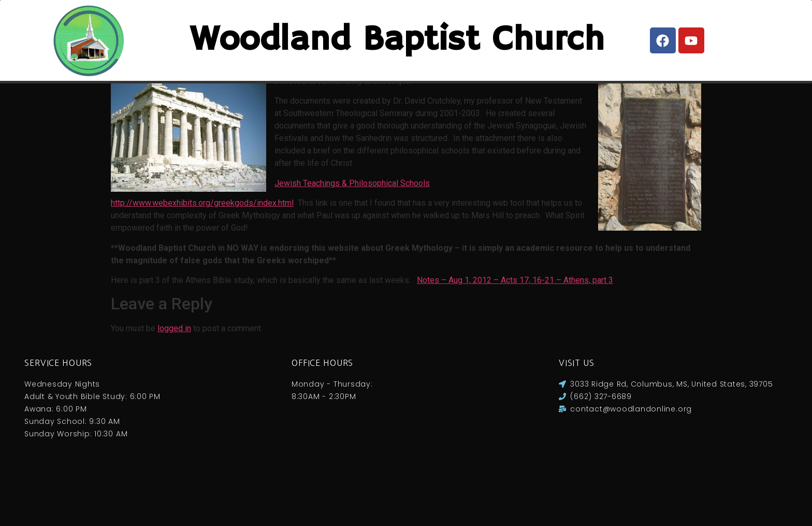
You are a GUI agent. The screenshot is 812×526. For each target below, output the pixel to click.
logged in (174, 374)
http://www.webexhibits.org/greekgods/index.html (202, 248)
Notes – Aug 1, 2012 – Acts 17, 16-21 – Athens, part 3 (515, 326)
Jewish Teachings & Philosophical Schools (352, 229)
